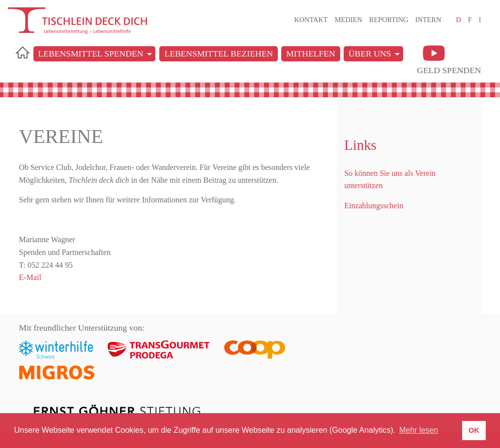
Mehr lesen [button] (419, 430)
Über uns (370, 54)
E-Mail (30, 277)
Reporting (389, 20)
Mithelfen (311, 54)
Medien (349, 20)
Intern (428, 20)
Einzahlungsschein (374, 206)
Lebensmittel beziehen (219, 54)
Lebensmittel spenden (91, 54)
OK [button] (474, 430)
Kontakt (311, 20)
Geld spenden (449, 70)
